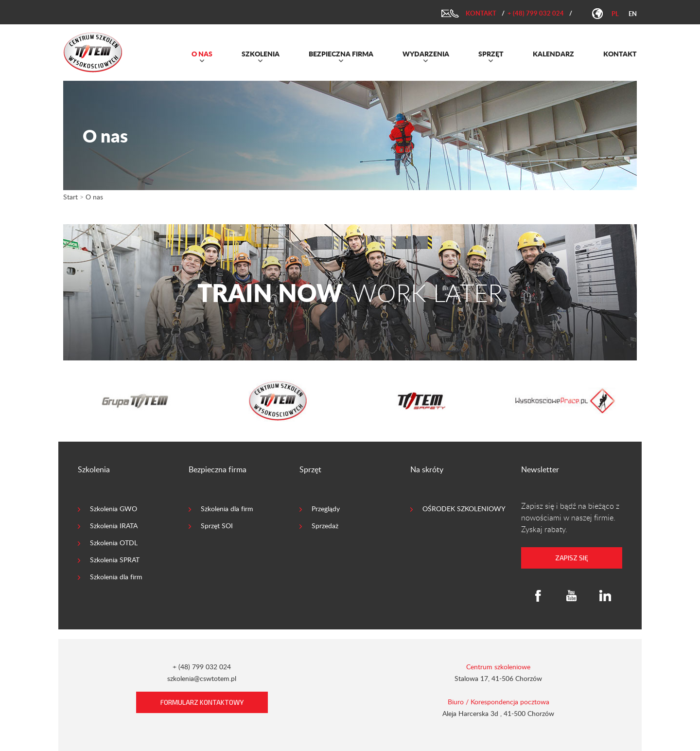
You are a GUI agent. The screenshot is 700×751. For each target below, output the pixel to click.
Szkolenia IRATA (114, 526)
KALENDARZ (553, 54)
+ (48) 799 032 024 (536, 13)
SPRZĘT (491, 54)
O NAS (202, 54)
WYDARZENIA (426, 54)
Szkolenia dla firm (116, 577)
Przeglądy (326, 509)
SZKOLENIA (261, 54)
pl (615, 14)
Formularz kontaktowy (202, 702)
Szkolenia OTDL (114, 543)
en (633, 14)
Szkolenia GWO (114, 509)
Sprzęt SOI (217, 526)
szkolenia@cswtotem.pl (202, 678)
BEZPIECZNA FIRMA (341, 54)
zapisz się (572, 558)
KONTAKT (620, 54)
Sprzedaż (325, 526)
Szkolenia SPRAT (115, 560)
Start (70, 197)
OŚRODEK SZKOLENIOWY (464, 509)
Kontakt (481, 13)
